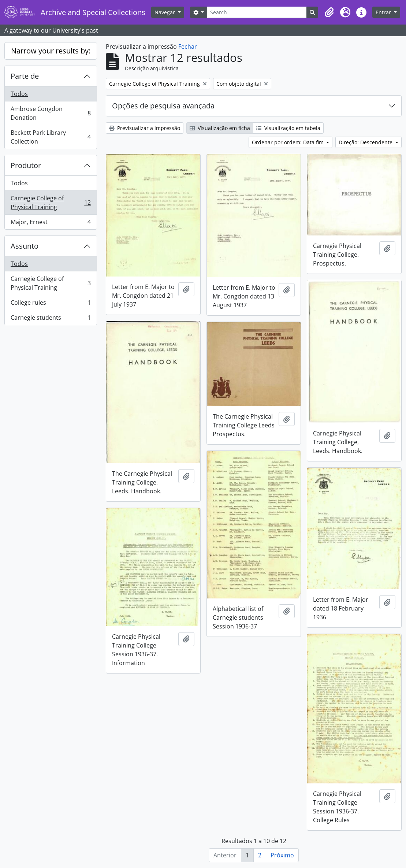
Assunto (25, 246)
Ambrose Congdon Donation (51, 113)
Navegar (165, 12)
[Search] (257, 12)
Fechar (188, 47)
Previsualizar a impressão (145, 128)
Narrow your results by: (51, 51)
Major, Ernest (51, 223)
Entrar (384, 12)
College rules (51, 304)
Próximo (282, 855)
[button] (329, 12)
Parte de (25, 76)
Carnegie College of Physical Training (51, 203)
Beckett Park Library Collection (51, 137)
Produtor (26, 165)
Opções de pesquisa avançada (163, 106)
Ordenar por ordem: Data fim (288, 142)
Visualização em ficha (220, 128)
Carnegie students (51, 319)
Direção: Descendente (366, 142)
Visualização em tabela (288, 128)
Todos (19, 94)
